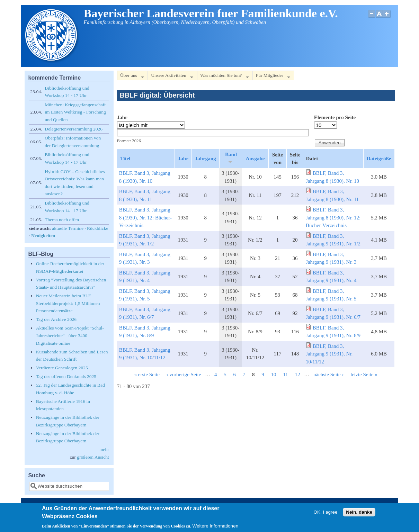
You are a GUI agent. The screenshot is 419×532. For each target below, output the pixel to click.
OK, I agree (325, 514)
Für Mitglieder (271, 77)
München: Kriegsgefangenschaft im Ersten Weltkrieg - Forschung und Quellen (75, 112)
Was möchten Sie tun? (223, 77)
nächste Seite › (328, 375)
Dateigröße (379, 159)
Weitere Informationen (216, 528)
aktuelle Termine (68, 228)
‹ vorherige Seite (184, 375)
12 (298, 375)
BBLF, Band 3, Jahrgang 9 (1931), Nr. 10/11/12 (329, 354)
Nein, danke (359, 514)
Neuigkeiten (43, 236)
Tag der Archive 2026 (56, 319)
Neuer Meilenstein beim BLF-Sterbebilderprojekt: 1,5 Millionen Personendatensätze (68, 303)
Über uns (131, 77)
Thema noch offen (62, 220)
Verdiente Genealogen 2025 (62, 368)
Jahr (122, 117)
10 (274, 375)
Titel (125, 159)
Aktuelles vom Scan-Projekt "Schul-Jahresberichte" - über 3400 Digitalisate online (70, 335)
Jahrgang (206, 159)
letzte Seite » (364, 375)
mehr (104, 449)
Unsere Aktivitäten (171, 77)
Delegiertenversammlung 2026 (74, 129)
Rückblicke (97, 228)
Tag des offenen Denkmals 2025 (66, 376)
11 (285, 375)
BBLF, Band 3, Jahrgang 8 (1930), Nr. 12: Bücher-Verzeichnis (145, 218)
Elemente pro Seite (335, 117)
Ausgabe (255, 159)
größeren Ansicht (93, 457)
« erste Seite (147, 375)
